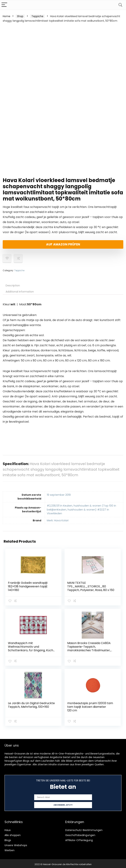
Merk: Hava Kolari (58, 520)
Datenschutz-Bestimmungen (84, 828)
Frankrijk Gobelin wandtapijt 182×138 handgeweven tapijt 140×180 (28, 586)
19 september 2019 (59, 495)
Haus (8, 828)
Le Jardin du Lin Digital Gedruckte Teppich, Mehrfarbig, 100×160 (32, 704)
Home (7, 16)
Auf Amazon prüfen (63, 244)
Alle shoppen (13, 834)
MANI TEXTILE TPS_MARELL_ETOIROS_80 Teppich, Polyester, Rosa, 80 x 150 (91, 586)
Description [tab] (13, 285)
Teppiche (37, 16)
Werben (9, 849)
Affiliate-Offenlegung (79, 839)
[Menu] (4, 5)
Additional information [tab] (20, 292)
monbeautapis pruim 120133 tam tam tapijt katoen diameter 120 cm (90, 706)
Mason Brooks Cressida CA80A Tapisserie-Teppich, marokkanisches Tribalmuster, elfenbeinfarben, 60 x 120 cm (89, 648)
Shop (20, 16)
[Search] (120, 5)
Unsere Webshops (16, 844)
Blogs (8, 839)
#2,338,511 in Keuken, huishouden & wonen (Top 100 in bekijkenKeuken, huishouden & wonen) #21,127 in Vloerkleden (81, 510)
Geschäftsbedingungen (80, 834)
